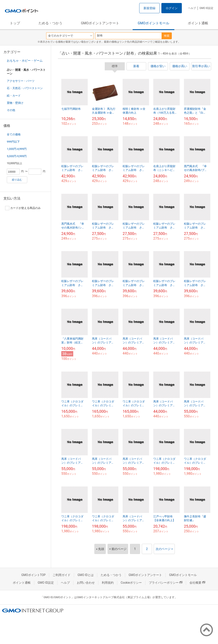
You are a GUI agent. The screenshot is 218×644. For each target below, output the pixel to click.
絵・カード (14, 96)
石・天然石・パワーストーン (25, 88)
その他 (11, 110)
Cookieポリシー (131, 583)
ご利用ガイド (62, 575)
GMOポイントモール (153, 23)
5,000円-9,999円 (17, 156)
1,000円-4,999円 (17, 149)
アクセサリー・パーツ (21, 81)
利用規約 (108, 583)
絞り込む (17, 180)
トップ (15, 23)
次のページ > (164, 549)
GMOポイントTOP (33, 575)
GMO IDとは (86, 575)
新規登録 (149, 8)
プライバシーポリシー (166, 583)
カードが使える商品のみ (23, 208)
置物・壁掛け (15, 103)
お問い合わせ (86, 583)
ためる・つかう (50, 23)
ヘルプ (192, 8)
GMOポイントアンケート (100, 23)
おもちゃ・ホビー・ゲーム (25, 61)
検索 (167, 36)
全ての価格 (14, 134)
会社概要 (197, 583)
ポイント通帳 (198, 23)
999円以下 (13, 142)
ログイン (172, 8)
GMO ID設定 (206, 8)
